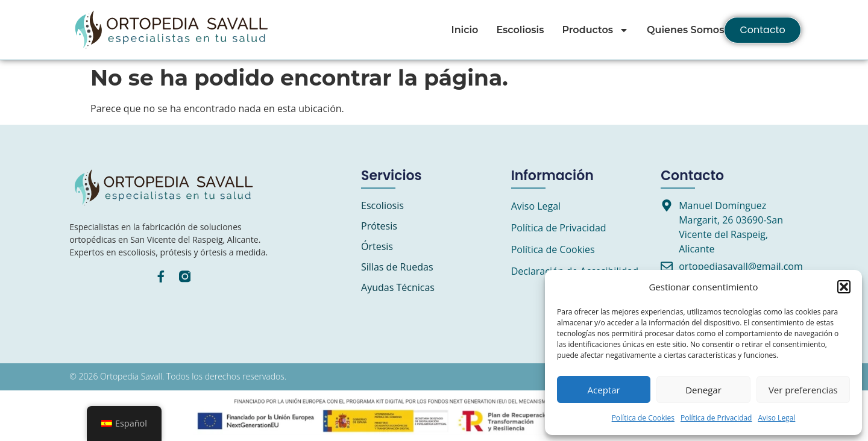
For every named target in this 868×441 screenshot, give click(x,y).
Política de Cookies (643, 418)
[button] (844, 287)
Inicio (465, 30)
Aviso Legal (776, 418)
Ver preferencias (803, 390)
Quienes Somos (685, 30)
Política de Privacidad (716, 418)
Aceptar (604, 390)
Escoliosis (520, 30)
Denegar (703, 390)
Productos (595, 30)
